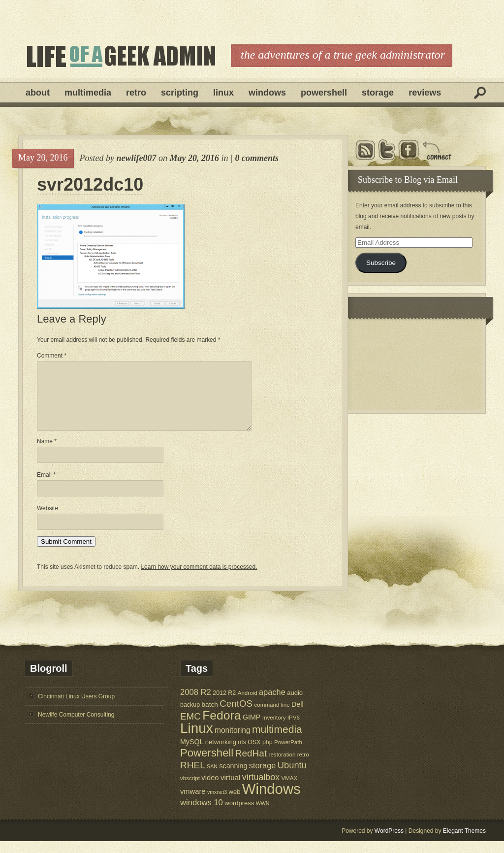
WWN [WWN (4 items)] (263, 815)
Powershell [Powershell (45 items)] (207, 765)
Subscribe (381, 263)
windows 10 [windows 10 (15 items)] (202, 814)
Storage (378, 93)
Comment (52, 356)
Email (46, 487)
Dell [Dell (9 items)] (298, 716)
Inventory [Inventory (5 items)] (274, 729)
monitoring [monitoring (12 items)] (233, 742)
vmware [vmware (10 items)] (193, 803)
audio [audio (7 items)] (295, 705)
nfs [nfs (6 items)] (242, 754)
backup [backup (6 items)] (190, 717)
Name (47, 453)
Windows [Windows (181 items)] (271, 801)
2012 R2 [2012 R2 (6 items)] (224, 705)
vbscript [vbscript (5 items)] (190, 790)
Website (47, 520)
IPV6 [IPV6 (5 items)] (294, 729)
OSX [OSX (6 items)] (254, 754)
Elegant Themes (464, 843)
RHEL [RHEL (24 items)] (193, 777)
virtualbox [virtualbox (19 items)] (261, 789)
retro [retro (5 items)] (303, 766)
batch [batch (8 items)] (210, 716)
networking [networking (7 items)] (221, 754)
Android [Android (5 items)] (248, 705)
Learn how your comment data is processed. (199, 579)
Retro (136, 93)
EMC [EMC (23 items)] (190, 728)
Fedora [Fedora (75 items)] (221, 727)
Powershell (324, 93)
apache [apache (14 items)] (272, 704)
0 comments (257, 158)
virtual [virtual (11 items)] (231, 789)
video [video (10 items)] (210, 789)
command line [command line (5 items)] (272, 716)
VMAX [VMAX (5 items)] (289, 790)
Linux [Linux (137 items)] (197, 740)
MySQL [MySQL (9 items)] (192, 754)
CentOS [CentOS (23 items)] (236, 715)
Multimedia (88, 93)
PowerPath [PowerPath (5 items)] (288, 754)
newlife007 (136, 158)
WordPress (389, 843)
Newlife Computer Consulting (76, 726)
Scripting (180, 93)
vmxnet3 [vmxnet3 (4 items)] (217, 804)
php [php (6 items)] (268, 754)
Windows (267, 93)
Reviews (425, 93)
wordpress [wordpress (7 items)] (239, 815)
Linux (223, 93)
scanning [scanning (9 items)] (233, 778)
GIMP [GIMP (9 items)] (252, 729)
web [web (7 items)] (235, 804)
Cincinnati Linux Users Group (76, 708)
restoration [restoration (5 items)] (282, 766)
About (38, 93)
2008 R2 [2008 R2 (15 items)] (196, 704)
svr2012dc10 (90, 185)
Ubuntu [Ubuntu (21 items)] (292, 777)
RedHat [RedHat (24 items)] (251, 765)
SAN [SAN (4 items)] (212, 778)
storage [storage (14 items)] (263, 777)
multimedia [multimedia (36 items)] (277, 741)
